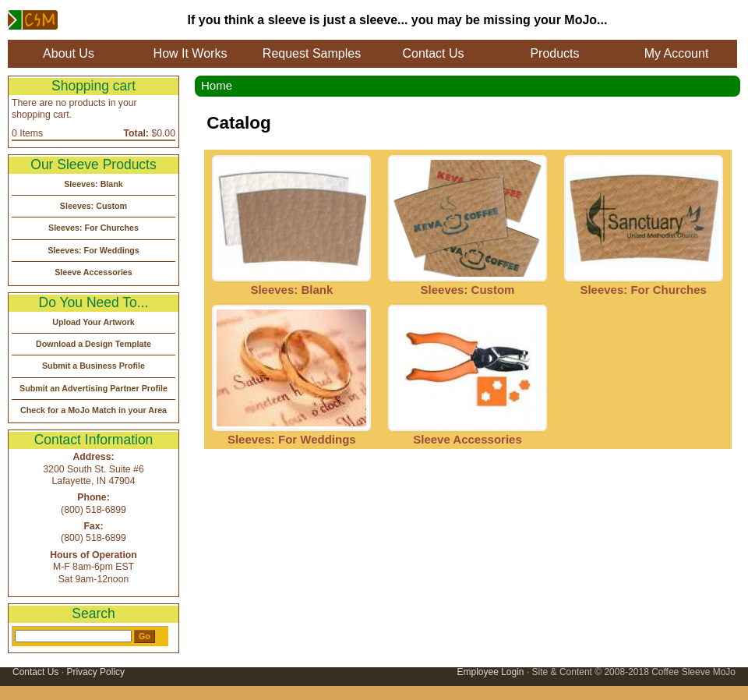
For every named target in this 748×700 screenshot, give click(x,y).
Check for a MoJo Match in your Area (93, 410)
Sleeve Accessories (467, 439)
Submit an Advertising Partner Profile (93, 388)
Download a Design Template (93, 344)
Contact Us (433, 53)
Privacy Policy (95, 672)
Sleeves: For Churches (643, 290)
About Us (69, 53)
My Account (677, 53)
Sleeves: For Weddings (292, 439)
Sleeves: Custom (468, 290)
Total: (136, 133)
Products (554, 53)
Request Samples (312, 53)
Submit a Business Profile (93, 366)
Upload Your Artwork (93, 322)
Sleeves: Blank (291, 290)
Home (217, 85)
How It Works (191, 53)
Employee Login (490, 672)
